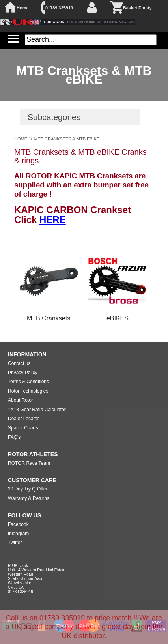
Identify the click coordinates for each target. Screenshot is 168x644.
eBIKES (118, 318)
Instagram (18, 534)
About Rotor (21, 400)
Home (23, 8)
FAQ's (14, 437)
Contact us (19, 363)
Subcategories (54, 117)
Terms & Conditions (28, 382)
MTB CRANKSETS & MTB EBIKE (67, 139)
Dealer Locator (23, 419)
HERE (53, 220)
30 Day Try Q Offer (28, 489)
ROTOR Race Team (29, 463)
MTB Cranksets (49, 318)
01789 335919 (59, 8)
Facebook (18, 524)
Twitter (15, 543)
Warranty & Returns (29, 498)
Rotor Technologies (28, 391)
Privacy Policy (23, 373)
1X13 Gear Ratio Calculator (37, 410)
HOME (21, 139)
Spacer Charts (23, 428)
